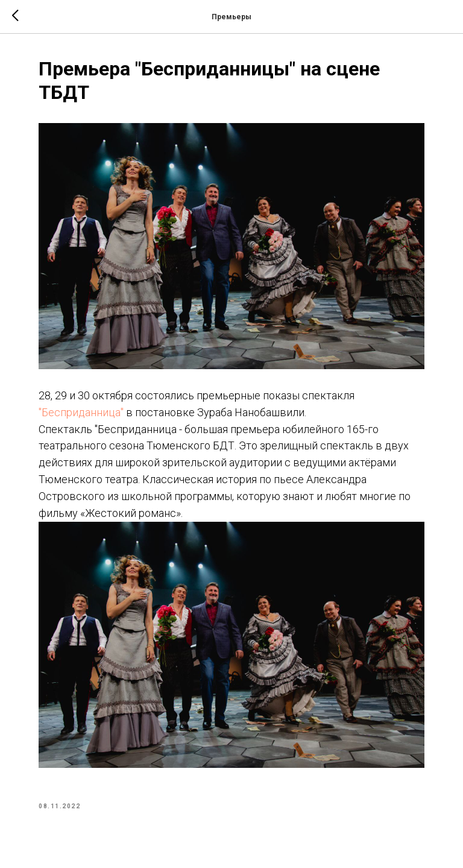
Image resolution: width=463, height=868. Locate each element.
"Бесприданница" (81, 412)
